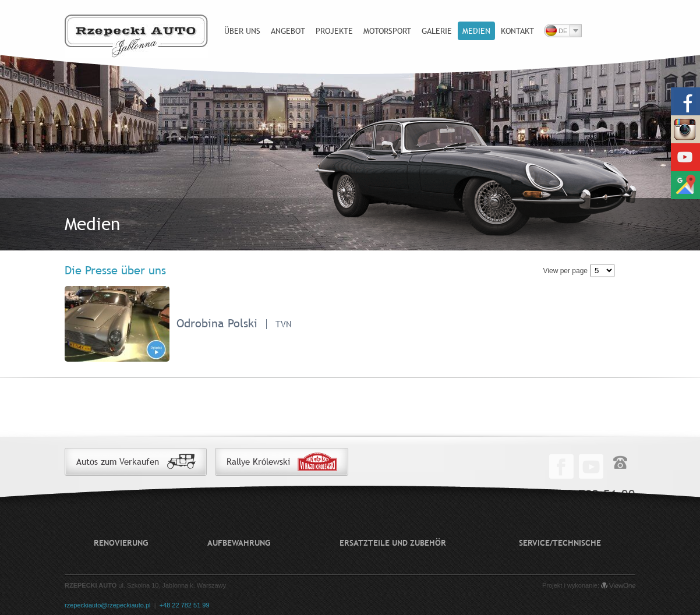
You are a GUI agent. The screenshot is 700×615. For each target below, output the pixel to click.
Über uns (242, 31)
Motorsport (387, 31)
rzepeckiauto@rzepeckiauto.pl (108, 605)
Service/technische (560, 543)
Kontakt (517, 31)
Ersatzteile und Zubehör (393, 543)
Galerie (437, 31)
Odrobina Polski (217, 323)
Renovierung (121, 543)
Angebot (288, 31)
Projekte (334, 31)
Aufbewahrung (239, 543)
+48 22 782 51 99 (185, 605)
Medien (476, 31)
